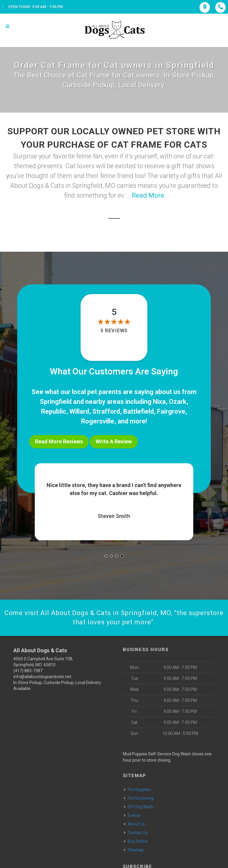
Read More (148, 195)
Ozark (178, 402)
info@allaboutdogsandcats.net (42, 677)
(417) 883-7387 (28, 671)
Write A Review (114, 441)
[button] (106, 556)
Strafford (106, 411)
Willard (79, 411)
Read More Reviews (59, 441)
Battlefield (138, 411)
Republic (54, 411)
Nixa (159, 402)
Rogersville (98, 421)
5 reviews (114, 331)
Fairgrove (171, 411)
